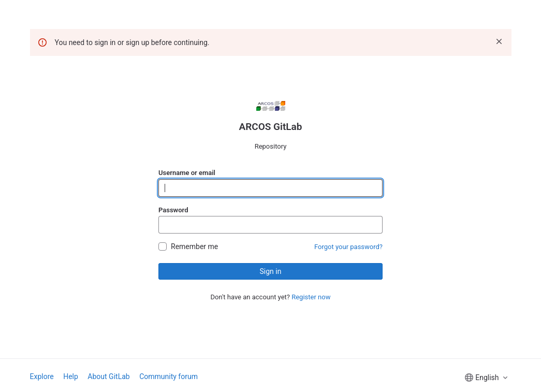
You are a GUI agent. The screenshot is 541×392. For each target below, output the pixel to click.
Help (71, 376)
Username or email (187, 173)
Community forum (169, 376)
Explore (42, 376)
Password (173, 210)
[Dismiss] (499, 41)
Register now (311, 297)
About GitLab (108, 376)
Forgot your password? (348, 247)
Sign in (271, 271)
